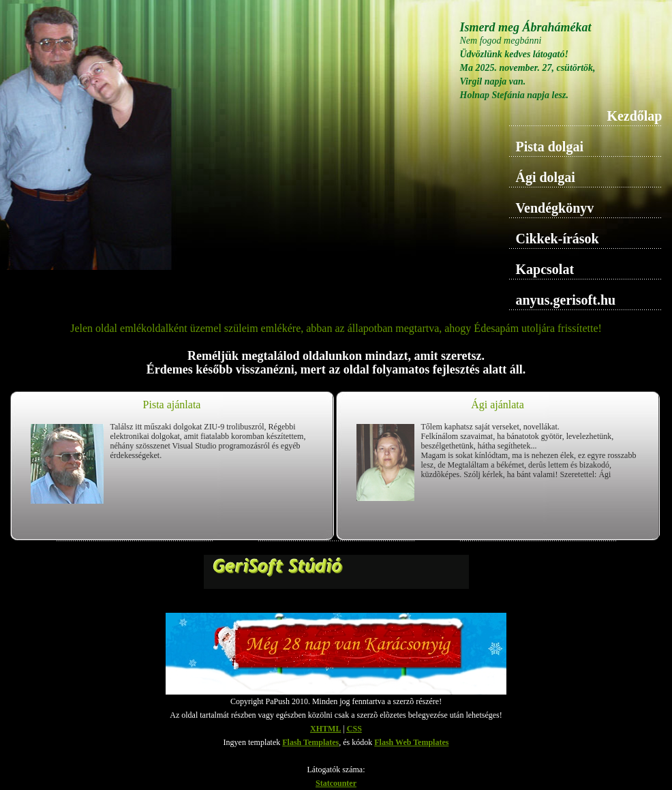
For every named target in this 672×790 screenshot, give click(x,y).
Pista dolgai (550, 147)
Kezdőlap (634, 116)
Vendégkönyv (555, 208)
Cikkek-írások (558, 239)
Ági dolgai (546, 177)
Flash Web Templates (411, 742)
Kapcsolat (545, 269)
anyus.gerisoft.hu (566, 300)
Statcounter (336, 783)
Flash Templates (310, 742)
